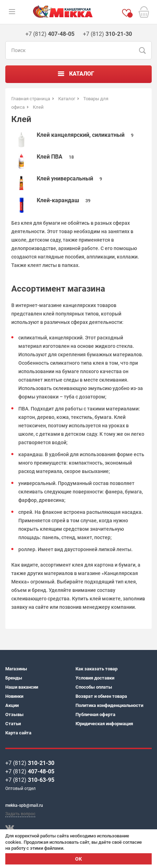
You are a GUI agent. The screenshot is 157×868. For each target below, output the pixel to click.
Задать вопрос (20, 814)
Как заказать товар (96, 669)
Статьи (13, 724)
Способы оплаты (94, 687)
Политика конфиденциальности (109, 705)
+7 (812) (30, 763)
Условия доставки (95, 678)
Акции (12, 705)
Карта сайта (18, 733)
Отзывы (14, 714)
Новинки (14, 696)
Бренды (14, 678)
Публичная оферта (95, 714)
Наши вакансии (22, 687)
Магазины (16, 669)
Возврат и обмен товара (101, 696)
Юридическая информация (104, 724)
